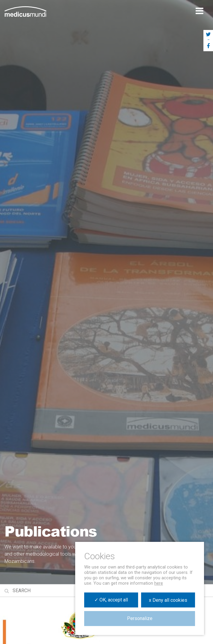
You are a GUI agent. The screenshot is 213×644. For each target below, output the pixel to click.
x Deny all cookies (168, 600)
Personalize (140, 618)
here (159, 583)
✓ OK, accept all (111, 600)
